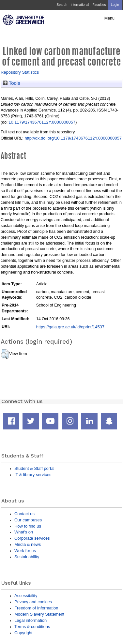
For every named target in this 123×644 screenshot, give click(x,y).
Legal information (31, 620)
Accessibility (26, 596)
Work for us (25, 551)
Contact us (24, 514)
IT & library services (33, 475)
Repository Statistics (20, 72)
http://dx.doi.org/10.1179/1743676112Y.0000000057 (73, 138)
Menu (109, 18)
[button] (5, 354)
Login (115, 5)
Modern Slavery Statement (39, 614)
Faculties (99, 5)
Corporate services (32, 538)
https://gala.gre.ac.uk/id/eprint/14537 (70, 327)
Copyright (23, 633)
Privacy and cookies (33, 602)
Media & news (28, 544)
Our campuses (28, 520)
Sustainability (27, 557)
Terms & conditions (32, 627)
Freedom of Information (36, 608)
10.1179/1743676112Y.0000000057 (42, 122)
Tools (12, 83)
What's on (24, 532)
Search (62, 5)
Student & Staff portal (34, 468)
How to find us (28, 526)
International (80, 5)
